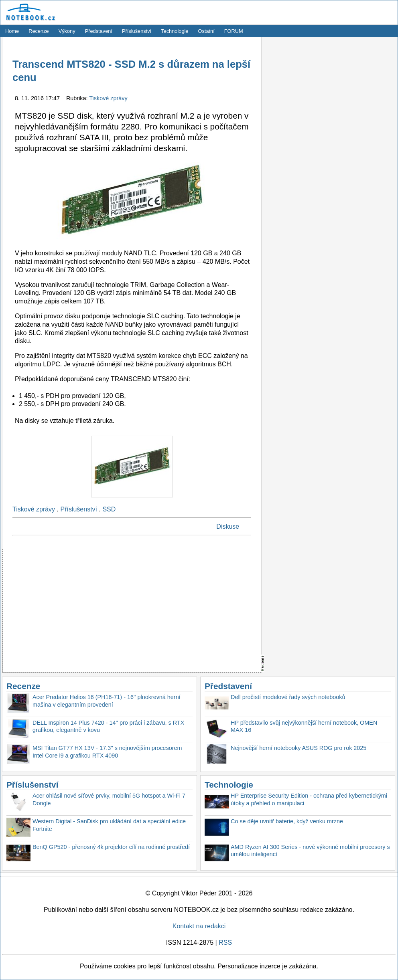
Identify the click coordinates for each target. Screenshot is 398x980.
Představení (99, 31)
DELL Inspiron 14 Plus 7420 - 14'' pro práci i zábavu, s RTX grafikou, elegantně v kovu (108, 726)
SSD (109, 509)
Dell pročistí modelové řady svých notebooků (288, 697)
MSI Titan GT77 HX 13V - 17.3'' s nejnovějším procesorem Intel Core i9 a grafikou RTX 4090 (107, 752)
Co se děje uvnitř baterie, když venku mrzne (287, 821)
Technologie (175, 31)
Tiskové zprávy (108, 98)
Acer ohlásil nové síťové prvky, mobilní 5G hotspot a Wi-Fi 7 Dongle (109, 799)
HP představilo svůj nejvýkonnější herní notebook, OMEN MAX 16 (304, 726)
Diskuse (228, 526)
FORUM (234, 31)
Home (12, 31)
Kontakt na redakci (199, 926)
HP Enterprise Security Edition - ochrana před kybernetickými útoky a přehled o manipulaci (309, 799)
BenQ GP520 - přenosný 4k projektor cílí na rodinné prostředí (111, 847)
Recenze (39, 31)
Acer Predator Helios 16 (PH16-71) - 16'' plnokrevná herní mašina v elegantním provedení (107, 701)
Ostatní (206, 31)
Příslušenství (137, 31)
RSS (225, 943)
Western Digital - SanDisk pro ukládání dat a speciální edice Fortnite (109, 825)
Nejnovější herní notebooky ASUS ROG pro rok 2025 (298, 748)
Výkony (67, 31)
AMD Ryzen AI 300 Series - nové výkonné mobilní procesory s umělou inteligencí (310, 851)
